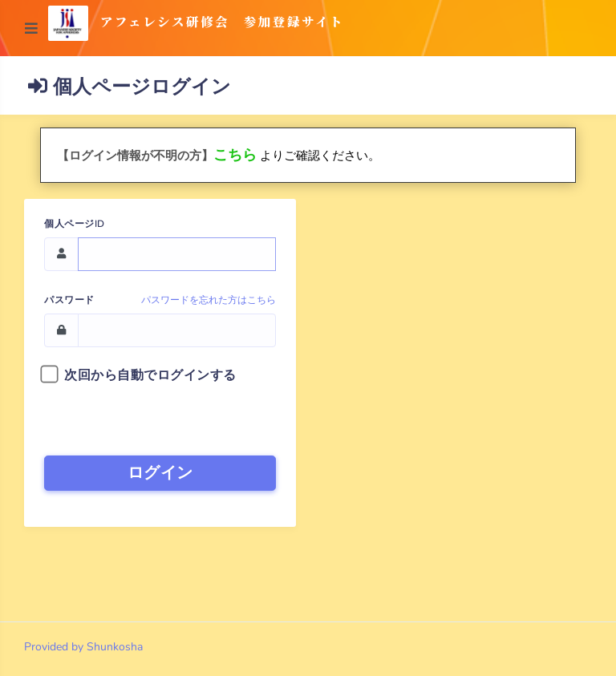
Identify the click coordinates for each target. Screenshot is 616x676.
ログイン (160, 473)
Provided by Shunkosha (83, 647)
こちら (235, 155)
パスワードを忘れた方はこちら (209, 300)
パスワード (69, 300)
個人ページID (75, 224)
